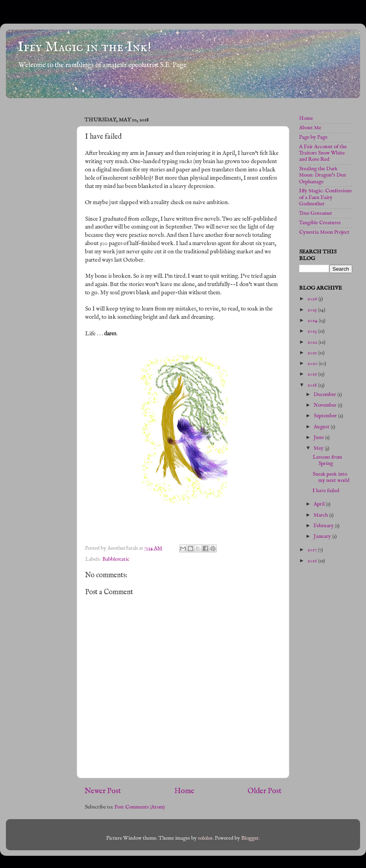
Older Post (264, 791)
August (322, 427)
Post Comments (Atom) (140, 807)
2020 (313, 363)
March (321, 515)
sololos (205, 838)
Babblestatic (116, 559)
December (325, 395)
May (319, 448)
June (319, 438)
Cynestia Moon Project (324, 232)
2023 (313, 331)
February (324, 526)
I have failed (326, 491)
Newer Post (103, 791)
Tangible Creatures (320, 223)
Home (184, 791)
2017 (313, 550)
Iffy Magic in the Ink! (84, 47)
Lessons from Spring (327, 460)
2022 (313, 342)
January (323, 536)
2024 (313, 321)
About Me (310, 128)
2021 (313, 353)
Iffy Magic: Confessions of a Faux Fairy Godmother (325, 197)
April (320, 504)
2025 (313, 310)
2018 (313, 385)
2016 (313, 561)
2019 (313, 374)
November (326, 405)
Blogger (250, 838)
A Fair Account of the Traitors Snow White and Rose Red (323, 153)
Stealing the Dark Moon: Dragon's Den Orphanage (323, 175)
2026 (313, 299)
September (326, 416)
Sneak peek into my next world (331, 477)
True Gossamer (316, 213)
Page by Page (313, 137)
